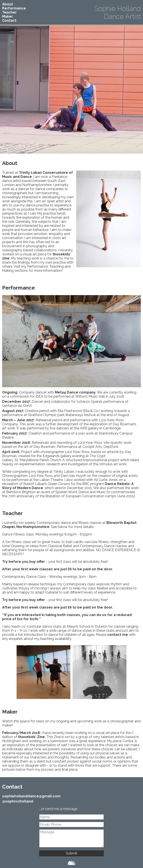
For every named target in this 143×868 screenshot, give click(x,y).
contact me (118, 635)
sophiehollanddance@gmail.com (31, 796)
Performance (14, 8)
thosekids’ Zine (31, 737)
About (8, 4)
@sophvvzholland (18, 801)
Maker (8, 16)
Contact (9, 21)
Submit (72, 853)
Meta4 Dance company (75, 392)
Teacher (9, 12)
